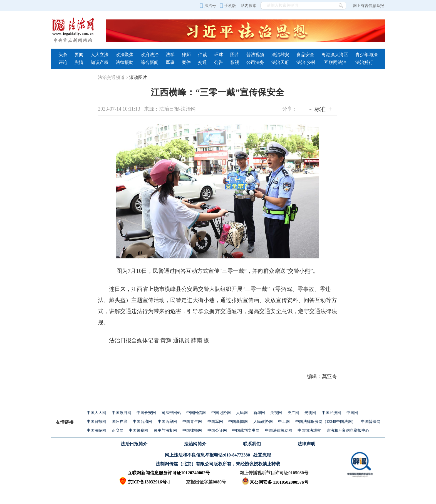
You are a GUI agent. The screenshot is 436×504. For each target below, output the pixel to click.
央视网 (276, 413)
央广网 (293, 413)
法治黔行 (364, 62)
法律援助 (125, 62)
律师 (186, 55)
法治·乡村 (306, 62)
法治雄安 (280, 55)
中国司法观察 (309, 431)
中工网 (284, 422)
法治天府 (280, 62)
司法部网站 (171, 413)
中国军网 (215, 422)
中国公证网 (217, 431)
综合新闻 (150, 62)
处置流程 (262, 455)
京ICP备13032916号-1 (149, 482)
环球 (219, 55)
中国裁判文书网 (246, 431)
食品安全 (305, 55)
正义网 (118, 431)
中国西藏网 (167, 422)
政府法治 (150, 55)
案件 (186, 62)
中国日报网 (96, 422)
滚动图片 (138, 77)
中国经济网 (331, 413)
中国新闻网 (238, 422)
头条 (63, 55)
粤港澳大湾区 (335, 55)
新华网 (259, 413)
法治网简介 (195, 444)
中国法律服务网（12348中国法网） (325, 422)
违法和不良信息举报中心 (348, 431)
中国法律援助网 (279, 431)
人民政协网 (263, 422)
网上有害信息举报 (368, 6)
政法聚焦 (125, 55)
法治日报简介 (134, 444)
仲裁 (202, 55)
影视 (235, 62)
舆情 (79, 62)
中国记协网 (221, 413)
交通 (202, 62)
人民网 (242, 413)
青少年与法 (366, 55)
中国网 (352, 413)
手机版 (228, 6)
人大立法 (100, 55)
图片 (235, 55)
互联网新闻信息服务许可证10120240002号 (169, 473)
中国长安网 (146, 413)
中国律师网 (192, 431)
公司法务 (255, 62)
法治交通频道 (113, 77)
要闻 (79, 55)
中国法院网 (96, 431)
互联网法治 (335, 62)
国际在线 (120, 422)
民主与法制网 (165, 431)
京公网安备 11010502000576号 (275, 482)
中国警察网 (138, 431)
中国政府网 (122, 413)
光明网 (310, 413)
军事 (170, 62)
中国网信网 (196, 413)
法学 (170, 55)
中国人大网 (96, 413)
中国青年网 (192, 422)
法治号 (208, 6)
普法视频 (255, 55)
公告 (219, 62)
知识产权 (100, 62)
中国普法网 (371, 422)
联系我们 (252, 444)
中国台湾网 (142, 422)
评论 (63, 62)
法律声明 (306, 444)
